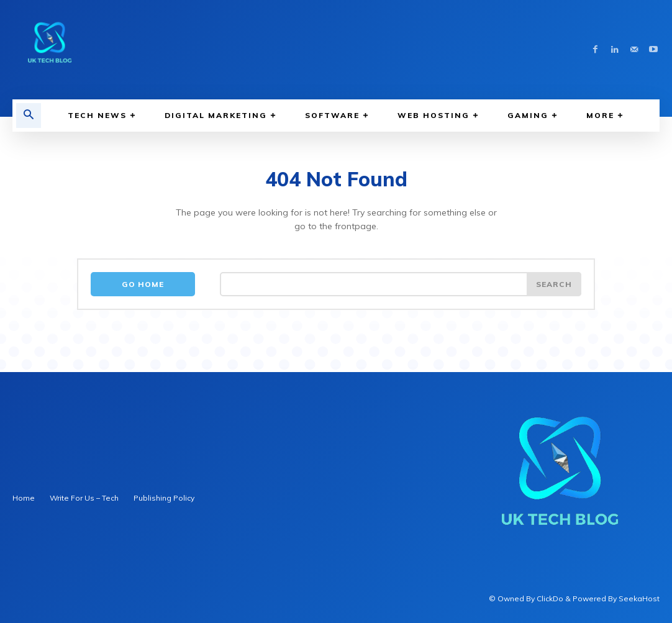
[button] (29, 116)
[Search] (554, 284)
